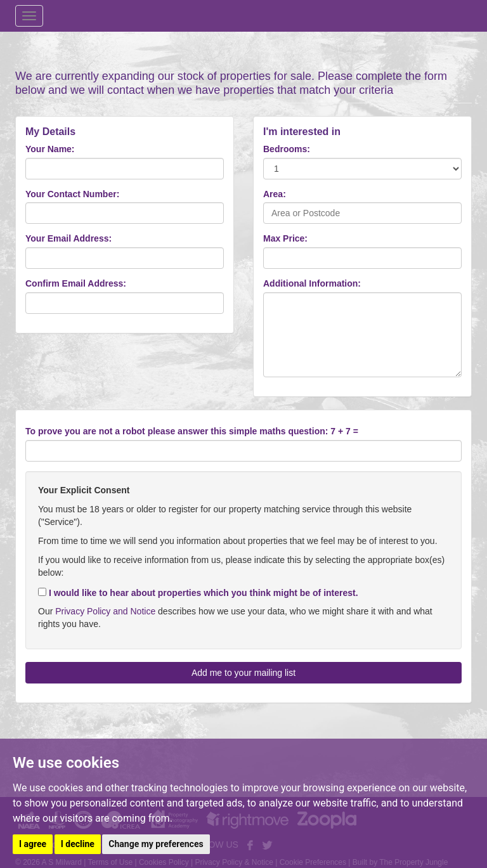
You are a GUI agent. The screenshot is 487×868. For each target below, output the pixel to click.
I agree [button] (33, 844)
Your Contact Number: (72, 194)
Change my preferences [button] (156, 844)
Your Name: (50, 149)
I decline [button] (78, 844)
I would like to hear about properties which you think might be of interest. (198, 593)
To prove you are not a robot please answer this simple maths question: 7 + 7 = (192, 431)
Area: (275, 194)
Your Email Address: (68, 238)
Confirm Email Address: (76, 283)
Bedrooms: (287, 149)
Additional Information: (312, 283)
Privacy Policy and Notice (105, 611)
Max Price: (285, 238)
